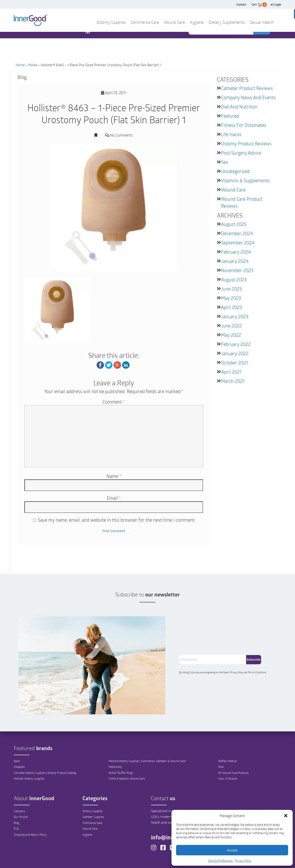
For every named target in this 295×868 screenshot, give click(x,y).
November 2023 (237, 270)
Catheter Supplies (93, 794)
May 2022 (231, 335)
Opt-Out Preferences (220, 861)
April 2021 (231, 372)
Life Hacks (231, 134)
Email (114, 498)
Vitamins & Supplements (245, 180)
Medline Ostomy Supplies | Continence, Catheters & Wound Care (147, 738)
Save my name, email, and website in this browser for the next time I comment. (117, 520)
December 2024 (237, 233)
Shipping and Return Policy (30, 812)
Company (19, 788)
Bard (17, 738)
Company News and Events (248, 97)
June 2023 (231, 289)
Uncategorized (235, 171)
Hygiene (87, 812)
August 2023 (234, 279)
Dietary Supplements (227, 23)
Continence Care (92, 800)
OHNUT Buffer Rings (121, 750)
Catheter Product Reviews (247, 88)
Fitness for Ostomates (244, 125)
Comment (114, 402)
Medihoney (115, 744)
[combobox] (221, 41)
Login (276, 4)
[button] (286, 816)
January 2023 (235, 316)
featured (230, 116)
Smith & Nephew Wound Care (127, 756)
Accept (232, 850)
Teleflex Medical (227, 738)
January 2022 (235, 353)
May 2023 (231, 298)
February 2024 (236, 252)
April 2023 (232, 307)
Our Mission (21, 794)
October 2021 (235, 362)
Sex (225, 162)
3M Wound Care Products (233, 750)
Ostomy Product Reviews (246, 144)
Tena (221, 744)
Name (114, 476)
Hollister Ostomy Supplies (29, 756)
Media (33, 65)
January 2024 (235, 261)
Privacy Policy (243, 861)
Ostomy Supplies (93, 788)
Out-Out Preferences (155, 860)
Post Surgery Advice (241, 153)
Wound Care (233, 190)
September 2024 (238, 242)
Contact (241, 4)
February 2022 (236, 344)
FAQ (16, 806)
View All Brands (228, 756)
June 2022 (232, 326)
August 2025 (234, 224)
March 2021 (233, 381)
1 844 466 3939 (106, 41)
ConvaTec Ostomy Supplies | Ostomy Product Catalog (45, 750)
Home (20, 65)
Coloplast (19, 744)
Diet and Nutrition (239, 107)
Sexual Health (262, 23)
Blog (16, 800)
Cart (259, 4)
